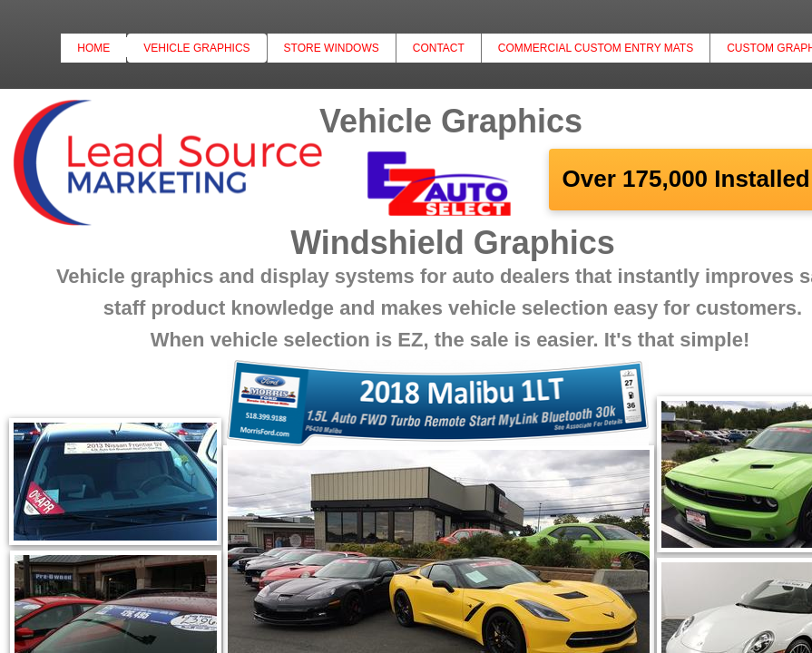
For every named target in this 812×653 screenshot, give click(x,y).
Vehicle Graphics (196, 48)
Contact (439, 48)
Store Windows (332, 48)
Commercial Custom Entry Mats (596, 48)
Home (93, 48)
